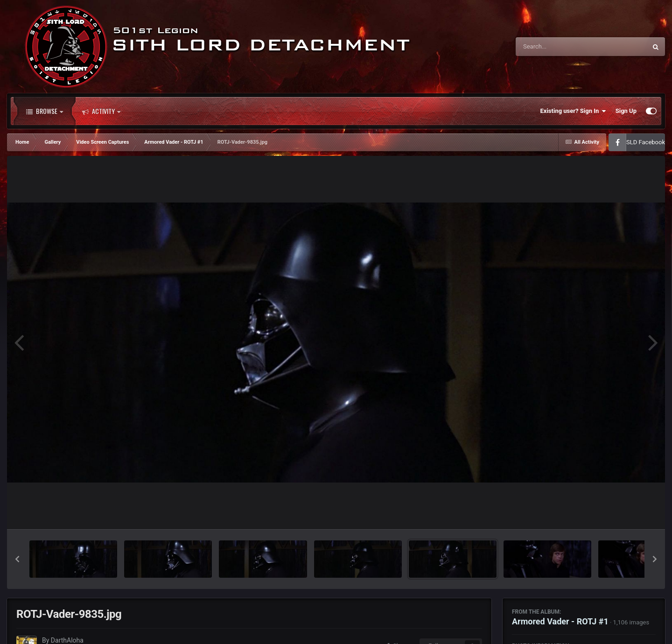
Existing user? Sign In (573, 111)
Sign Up (626, 111)
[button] (17, 559)
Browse (45, 111)
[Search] (558, 47)
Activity (101, 111)
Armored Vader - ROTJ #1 (560, 621)
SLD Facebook (646, 142)
